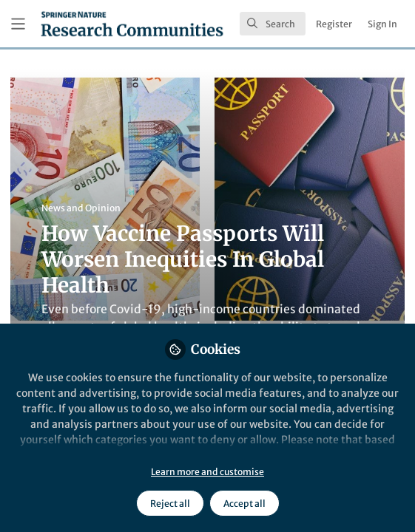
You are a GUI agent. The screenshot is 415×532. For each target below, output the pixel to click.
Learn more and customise (207, 472)
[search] (273, 24)
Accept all (244, 504)
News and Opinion (81, 208)
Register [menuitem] (334, 24)
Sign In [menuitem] (382, 24)
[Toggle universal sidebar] (18, 24)
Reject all (170, 504)
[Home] (132, 24)
